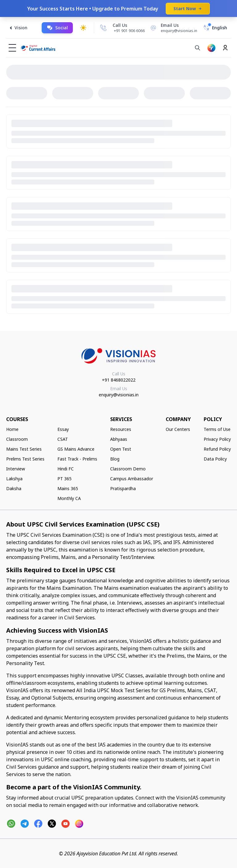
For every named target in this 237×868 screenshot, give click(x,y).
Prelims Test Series (25, 459)
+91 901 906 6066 (129, 31)
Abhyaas (119, 439)
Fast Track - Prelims (77, 459)
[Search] (197, 48)
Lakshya (14, 479)
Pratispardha (123, 488)
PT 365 (64, 479)
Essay (63, 429)
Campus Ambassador (132, 479)
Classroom (17, 439)
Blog (115, 459)
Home (12, 429)
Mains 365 (68, 488)
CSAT (63, 439)
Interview (16, 469)
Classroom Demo (128, 469)
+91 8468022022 (119, 380)
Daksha (14, 488)
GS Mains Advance (76, 449)
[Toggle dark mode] (83, 28)
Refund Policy (217, 449)
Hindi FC (66, 469)
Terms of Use (217, 429)
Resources (121, 429)
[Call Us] (103, 28)
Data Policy (215, 459)
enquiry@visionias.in (119, 395)
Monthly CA (69, 498)
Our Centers (178, 429)
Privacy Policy (217, 439)
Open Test (121, 449)
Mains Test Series (24, 449)
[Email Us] (173, 28)
